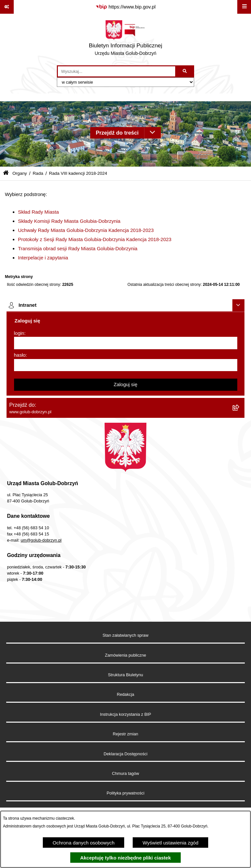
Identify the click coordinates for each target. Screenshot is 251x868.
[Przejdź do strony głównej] (126, 40)
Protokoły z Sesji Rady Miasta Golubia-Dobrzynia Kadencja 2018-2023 (95, 239)
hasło (20, 355)
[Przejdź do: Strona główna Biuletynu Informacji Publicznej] (6, 173)
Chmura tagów (126, 773)
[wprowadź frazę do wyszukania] (117, 72)
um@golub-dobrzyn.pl (41, 540)
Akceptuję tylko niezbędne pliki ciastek (125, 858)
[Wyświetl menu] (244, 7)
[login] (126, 343)
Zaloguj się (126, 384)
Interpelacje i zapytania (43, 258)
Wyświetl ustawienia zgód (170, 843)
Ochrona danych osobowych (84, 843)
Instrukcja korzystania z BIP (126, 714)
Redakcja (125, 694)
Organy (20, 173)
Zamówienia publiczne (125, 655)
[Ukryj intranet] (239, 305)
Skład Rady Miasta (38, 212)
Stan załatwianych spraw (125, 635)
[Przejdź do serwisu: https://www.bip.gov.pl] (125, 7)
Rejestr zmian (125, 734)
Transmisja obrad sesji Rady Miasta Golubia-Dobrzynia (78, 248)
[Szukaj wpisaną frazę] (185, 72)
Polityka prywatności (125, 793)
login (19, 333)
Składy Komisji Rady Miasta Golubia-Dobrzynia (69, 221)
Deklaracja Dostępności (125, 754)
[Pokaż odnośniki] (7, 7)
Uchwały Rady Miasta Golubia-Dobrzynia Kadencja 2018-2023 (86, 230)
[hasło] (126, 365)
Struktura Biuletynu (125, 675)
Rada (38, 173)
